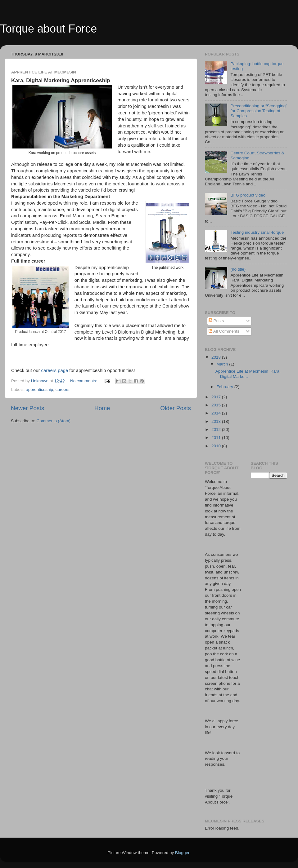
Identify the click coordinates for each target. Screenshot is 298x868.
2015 (217, 405)
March (223, 364)
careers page (55, 370)
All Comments (224, 331)
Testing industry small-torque (257, 232)
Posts (216, 321)
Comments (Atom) (54, 421)
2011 (217, 438)
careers (63, 390)
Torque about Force (48, 29)
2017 (217, 397)
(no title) (238, 269)
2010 (217, 446)
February (225, 387)
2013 (217, 421)
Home (102, 408)
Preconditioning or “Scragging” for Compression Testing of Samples (259, 111)
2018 (217, 357)
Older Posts (176, 408)
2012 (217, 430)
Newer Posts (27, 408)
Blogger (182, 853)
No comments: (84, 381)
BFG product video (248, 195)
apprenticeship (39, 390)
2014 (217, 413)
